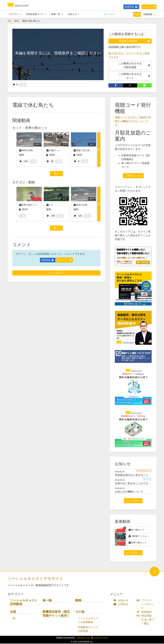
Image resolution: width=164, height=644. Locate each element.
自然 (13, 612)
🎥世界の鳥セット (28, 205)
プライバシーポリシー (146, 605)
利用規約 (145, 612)
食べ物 (47, 601)
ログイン (149, 7)
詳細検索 (149, 14)
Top (9, 21)
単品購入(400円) (134, 41)
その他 (80, 612)
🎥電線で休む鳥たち (84, 151)
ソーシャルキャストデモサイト (35, 579)
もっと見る (133, 501)
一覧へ (56, 174)
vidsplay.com (83, 638)
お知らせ (73, 14)
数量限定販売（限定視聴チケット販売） (56, 614)
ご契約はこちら (133, 176)
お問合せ (122, 605)
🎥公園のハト (53, 151)
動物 (17, 21)
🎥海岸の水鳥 (26, 151)
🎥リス (50, 205)
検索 (137, 14)
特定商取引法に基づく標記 (146, 620)
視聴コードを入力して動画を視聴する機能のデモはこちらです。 (133, 122)
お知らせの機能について (129, 492)
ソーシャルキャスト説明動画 (24, 603)
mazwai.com (101, 638)
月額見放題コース (36, 14)
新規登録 (131, 7)
